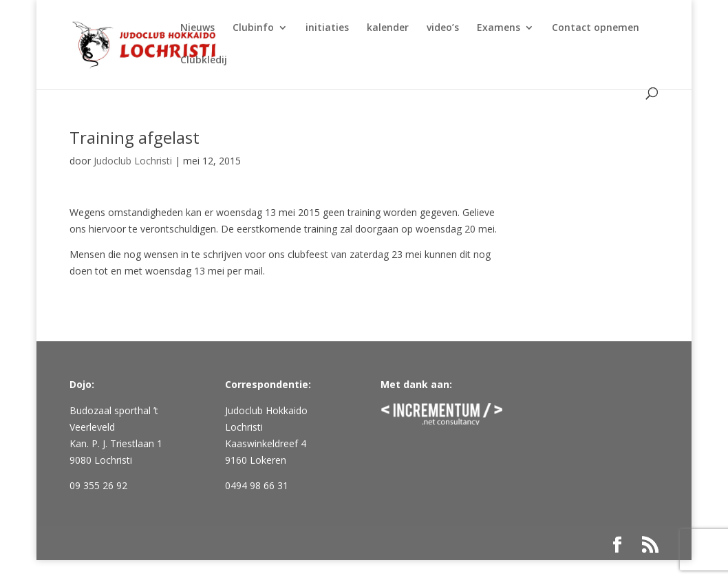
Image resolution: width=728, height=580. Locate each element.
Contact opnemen (596, 28)
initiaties (327, 28)
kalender (388, 28)
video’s (443, 28)
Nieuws (197, 28)
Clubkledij (204, 61)
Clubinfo (253, 28)
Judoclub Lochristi (133, 161)
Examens (499, 28)
